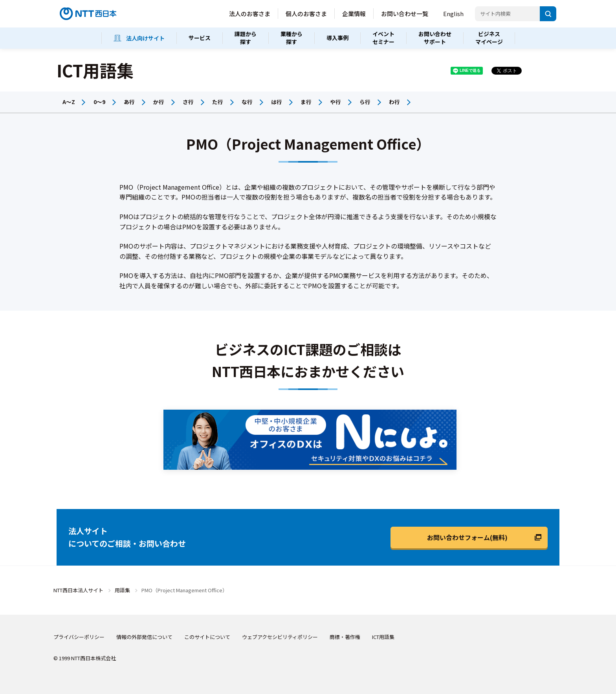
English (453, 14)
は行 (277, 102)
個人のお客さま (306, 14)
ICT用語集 (383, 637)
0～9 (99, 102)
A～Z (69, 102)
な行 (247, 102)
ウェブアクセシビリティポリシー (280, 637)
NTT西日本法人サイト (78, 590)
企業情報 (354, 14)
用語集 (122, 590)
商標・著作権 (345, 637)
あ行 (129, 102)
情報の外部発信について (144, 637)
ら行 (365, 102)
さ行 (188, 102)
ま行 (306, 102)
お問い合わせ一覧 (405, 14)
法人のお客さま (250, 14)
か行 (159, 102)
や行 (335, 102)
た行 (218, 102)
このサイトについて (207, 637)
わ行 (394, 102)
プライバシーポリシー (79, 637)
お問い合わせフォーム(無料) (467, 537)
